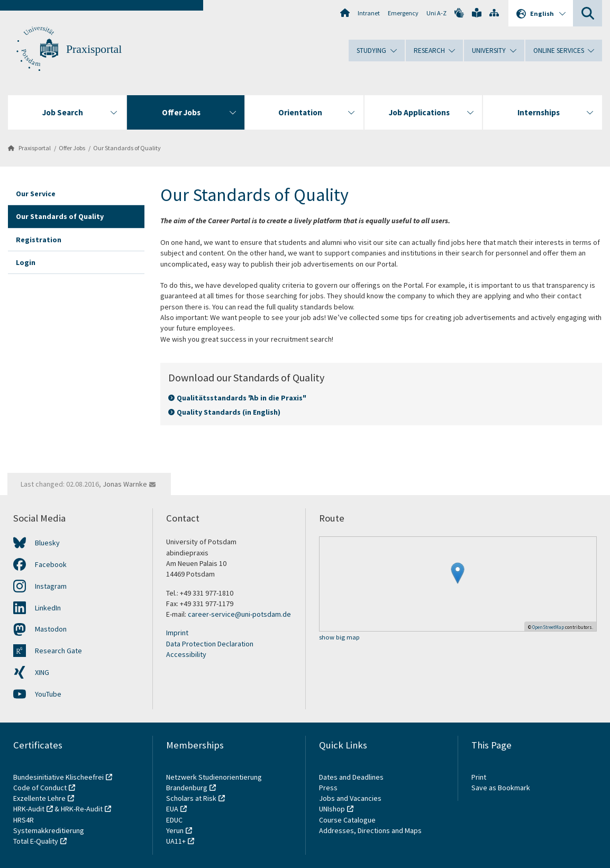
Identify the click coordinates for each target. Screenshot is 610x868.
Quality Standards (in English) (229, 412)
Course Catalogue (347, 820)
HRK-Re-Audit (82, 809)
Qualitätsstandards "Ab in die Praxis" (241, 398)
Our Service (36, 194)
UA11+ (176, 841)
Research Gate (58, 651)
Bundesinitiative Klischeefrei (58, 777)
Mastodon (51, 629)
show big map (339, 638)
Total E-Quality (36, 841)
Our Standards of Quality (127, 148)
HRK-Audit (29, 809)
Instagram (51, 586)
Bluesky (47, 543)
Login (26, 262)
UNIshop (332, 809)
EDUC (174, 820)
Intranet (369, 13)
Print (479, 777)
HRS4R (24, 820)
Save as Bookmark (501, 788)
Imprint (177, 633)
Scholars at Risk (191, 798)
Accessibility (186, 654)
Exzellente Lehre (39, 798)
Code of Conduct (40, 788)
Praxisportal (94, 49)
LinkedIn (48, 608)
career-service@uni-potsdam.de (239, 614)
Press (328, 788)
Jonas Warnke (125, 484)
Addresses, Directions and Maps (370, 830)
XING (42, 672)
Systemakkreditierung (49, 830)
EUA (172, 809)
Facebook (51, 564)
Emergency (403, 13)
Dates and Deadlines (351, 777)
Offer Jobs (72, 148)
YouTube (48, 694)
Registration (39, 240)
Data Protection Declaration (210, 644)
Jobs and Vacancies (350, 798)
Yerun (175, 830)
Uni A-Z (436, 13)
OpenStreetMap (548, 627)
